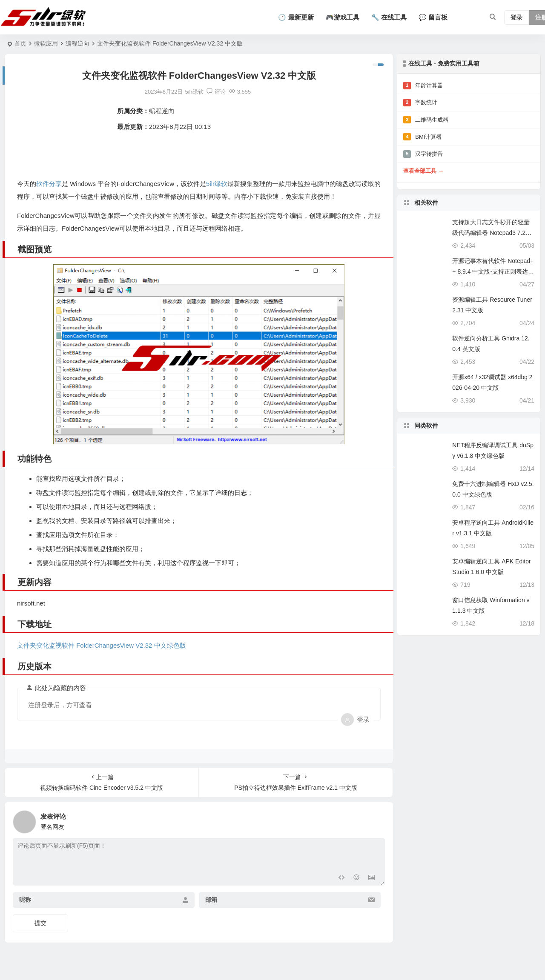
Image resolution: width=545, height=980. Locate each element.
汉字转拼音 (423, 154)
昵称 (25, 900)
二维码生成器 (426, 120)
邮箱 (211, 900)
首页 (20, 43)
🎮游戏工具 (343, 17)
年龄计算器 (423, 86)
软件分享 (49, 184)
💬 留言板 (433, 17)
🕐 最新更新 (296, 17)
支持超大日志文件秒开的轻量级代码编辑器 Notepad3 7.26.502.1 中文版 (493, 233)
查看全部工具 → (423, 171)
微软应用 (46, 43)
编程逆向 (77, 43)
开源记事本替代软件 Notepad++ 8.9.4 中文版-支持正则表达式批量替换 (493, 271)
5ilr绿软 (219, 184)
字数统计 (420, 103)
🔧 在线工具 (389, 17)
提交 (40, 923)
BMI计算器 (422, 137)
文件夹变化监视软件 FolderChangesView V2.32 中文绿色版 (102, 645)
